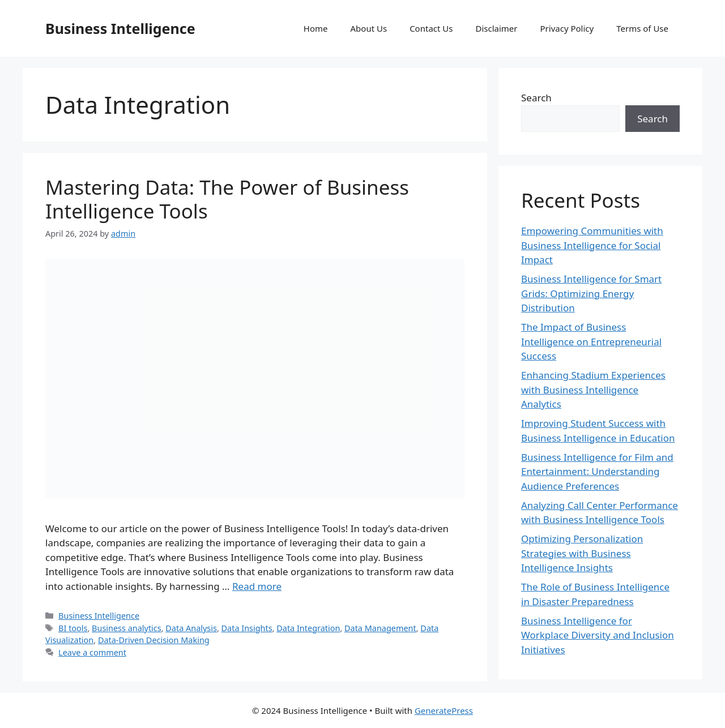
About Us (369, 28)
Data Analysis (191, 628)
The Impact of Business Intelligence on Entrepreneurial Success (591, 341)
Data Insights (247, 628)
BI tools (73, 628)
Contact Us (431, 28)
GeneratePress (444, 710)
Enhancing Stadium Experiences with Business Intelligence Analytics (593, 389)
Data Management (380, 628)
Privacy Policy (567, 28)
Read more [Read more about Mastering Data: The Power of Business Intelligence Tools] (257, 586)
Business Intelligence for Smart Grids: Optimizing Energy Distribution (591, 293)
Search (536, 98)
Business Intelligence (120, 28)
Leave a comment (92, 652)
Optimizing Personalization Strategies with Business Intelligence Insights (582, 553)
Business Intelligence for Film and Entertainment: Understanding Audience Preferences (597, 472)
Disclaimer (496, 28)
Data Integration (308, 628)
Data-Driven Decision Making (154, 640)
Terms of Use (642, 28)
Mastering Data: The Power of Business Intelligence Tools (227, 199)
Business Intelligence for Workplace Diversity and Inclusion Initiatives (598, 635)
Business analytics (127, 628)
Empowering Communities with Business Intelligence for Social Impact (592, 245)
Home (316, 28)
